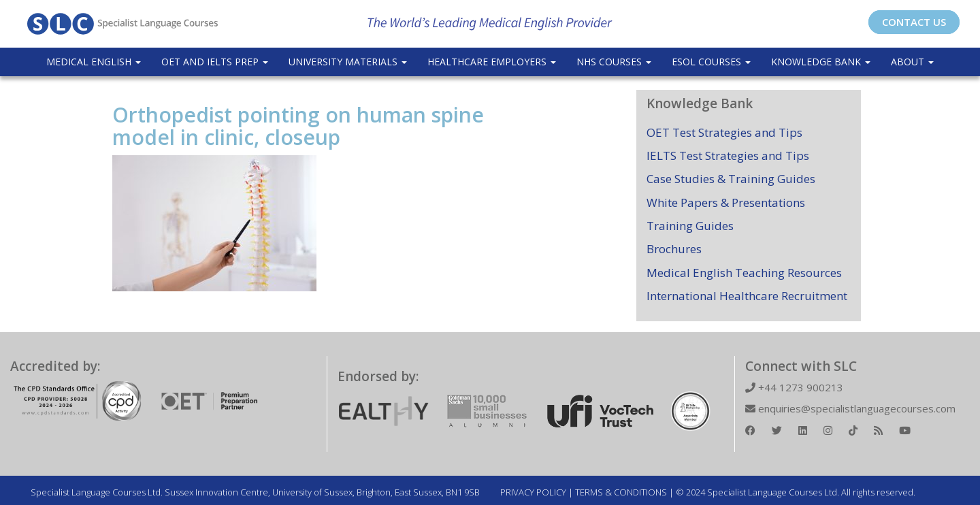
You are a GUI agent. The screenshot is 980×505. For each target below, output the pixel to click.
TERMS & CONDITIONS (621, 492)
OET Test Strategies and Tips (724, 132)
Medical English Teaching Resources (744, 273)
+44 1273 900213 (794, 387)
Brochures (674, 249)
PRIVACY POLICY (533, 492)
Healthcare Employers (492, 62)
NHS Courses (614, 62)
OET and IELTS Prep (215, 62)
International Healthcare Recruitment (747, 296)
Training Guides (690, 226)
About (912, 62)
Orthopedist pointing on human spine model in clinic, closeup (298, 126)
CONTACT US (914, 22)
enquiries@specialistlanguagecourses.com (850, 408)
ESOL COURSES (711, 62)
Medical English (94, 62)
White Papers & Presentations (726, 202)
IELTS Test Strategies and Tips (728, 156)
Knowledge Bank (821, 62)
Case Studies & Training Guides (731, 179)
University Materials (348, 62)
